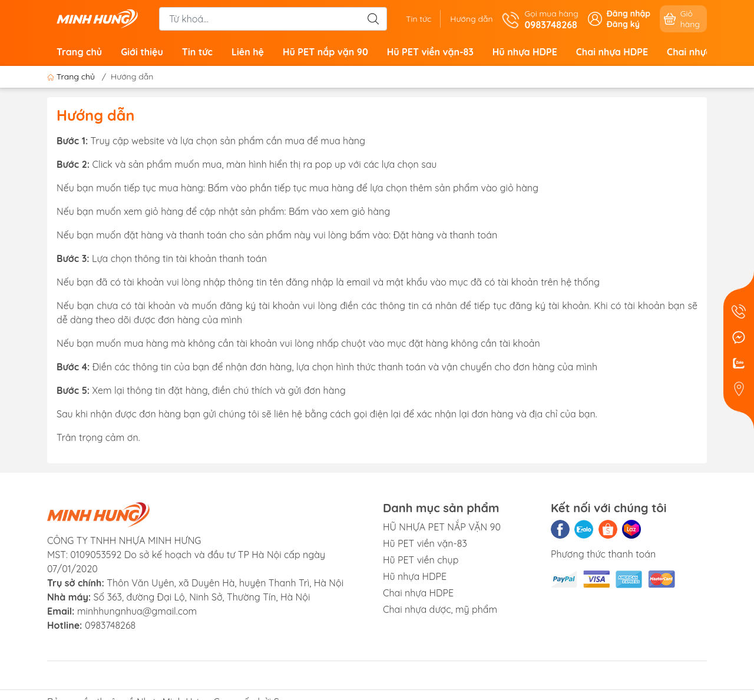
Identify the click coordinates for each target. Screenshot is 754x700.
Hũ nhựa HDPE (525, 52)
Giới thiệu (142, 52)
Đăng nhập (629, 14)
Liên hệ (248, 52)
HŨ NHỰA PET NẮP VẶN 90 (442, 527)
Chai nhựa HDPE (612, 52)
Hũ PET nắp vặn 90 (325, 52)
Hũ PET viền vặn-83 (430, 52)
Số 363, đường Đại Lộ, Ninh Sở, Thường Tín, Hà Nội (178, 597)
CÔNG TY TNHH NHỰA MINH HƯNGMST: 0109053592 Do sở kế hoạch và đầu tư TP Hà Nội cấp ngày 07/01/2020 (186, 555)
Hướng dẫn (471, 19)
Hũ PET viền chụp (421, 560)
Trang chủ (79, 52)
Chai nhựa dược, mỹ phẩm (440, 609)
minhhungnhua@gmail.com (137, 611)
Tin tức (419, 19)
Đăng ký (623, 24)
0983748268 (110, 625)
